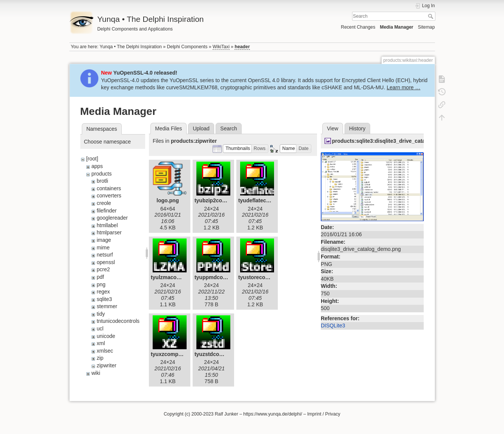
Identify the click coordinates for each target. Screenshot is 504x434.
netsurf (105, 255)
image (104, 240)
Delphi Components (187, 47)
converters (109, 196)
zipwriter (106, 365)
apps (97, 166)
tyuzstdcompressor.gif (223, 354)
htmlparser (109, 232)
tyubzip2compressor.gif (224, 200)
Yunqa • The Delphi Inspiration (131, 47)
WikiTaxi (221, 47)
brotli (102, 181)
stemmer (107, 306)
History (357, 128)
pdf (100, 277)
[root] (92, 159)
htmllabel (107, 225)
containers (109, 188)
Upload (201, 128)
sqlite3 (104, 299)
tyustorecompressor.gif (268, 277)
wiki (96, 373)
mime (103, 248)
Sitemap (427, 27)
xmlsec (105, 351)
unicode (106, 336)
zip (100, 358)
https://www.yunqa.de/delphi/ (273, 414)
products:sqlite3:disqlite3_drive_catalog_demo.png (396, 141)
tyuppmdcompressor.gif (224, 277)
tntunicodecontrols (118, 321)
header (242, 47)
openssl (106, 262)
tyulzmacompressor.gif (180, 277)
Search (431, 16)
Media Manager (397, 27)
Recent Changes (358, 27)
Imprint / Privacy (324, 414)
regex (103, 292)
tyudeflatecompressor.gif (270, 200)
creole (104, 203)
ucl (100, 329)
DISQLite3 (333, 325)
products (101, 174)
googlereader (112, 218)
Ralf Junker (227, 414)
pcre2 (103, 269)
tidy (101, 314)
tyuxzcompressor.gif (176, 354)
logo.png (168, 200)
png (101, 284)
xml (101, 343)
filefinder (106, 211)
